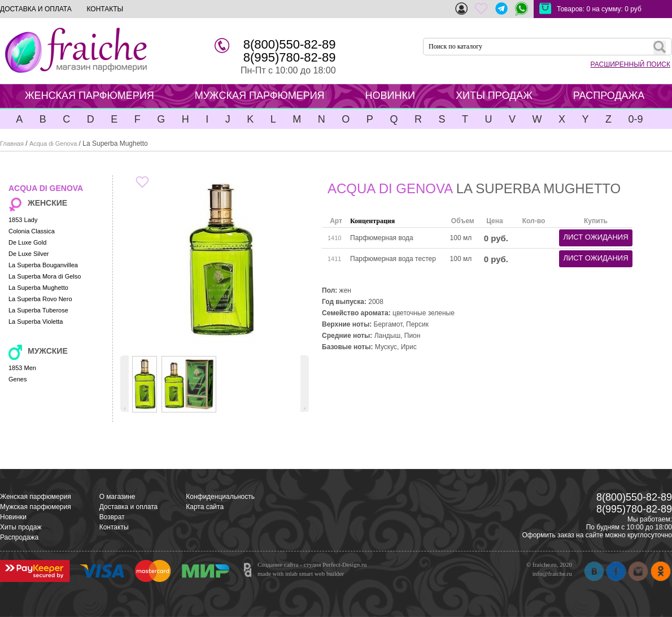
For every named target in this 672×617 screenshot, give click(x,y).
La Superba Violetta (36, 321)
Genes (18, 379)
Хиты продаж (21, 527)
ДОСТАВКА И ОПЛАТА (36, 9)
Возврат (112, 517)
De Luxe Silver (29, 254)
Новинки (13, 517)
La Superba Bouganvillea (43, 265)
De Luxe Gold (27, 242)
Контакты (114, 527)
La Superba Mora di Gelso (45, 276)
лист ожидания (595, 237)
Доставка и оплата (129, 507)
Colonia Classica (32, 231)
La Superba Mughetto (38, 288)
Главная (12, 144)
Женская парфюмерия (36, 497)
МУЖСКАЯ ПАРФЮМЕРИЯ (260, 95)
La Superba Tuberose (38, 310)
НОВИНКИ (390, 95)
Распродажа (19, 537)
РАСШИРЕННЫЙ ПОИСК (630, 64)
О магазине (117, 497)
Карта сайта (205, 507)
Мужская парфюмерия (36, 507)
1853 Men (22, 368)
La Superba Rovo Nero (40, 299)
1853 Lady (23, 220)
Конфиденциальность (220, 497)
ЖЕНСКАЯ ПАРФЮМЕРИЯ (90, 95)
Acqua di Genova (53, 144)
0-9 (635, 119)
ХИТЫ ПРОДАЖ (494, 95)
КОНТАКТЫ (105, 9)
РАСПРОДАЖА (609, 95)
